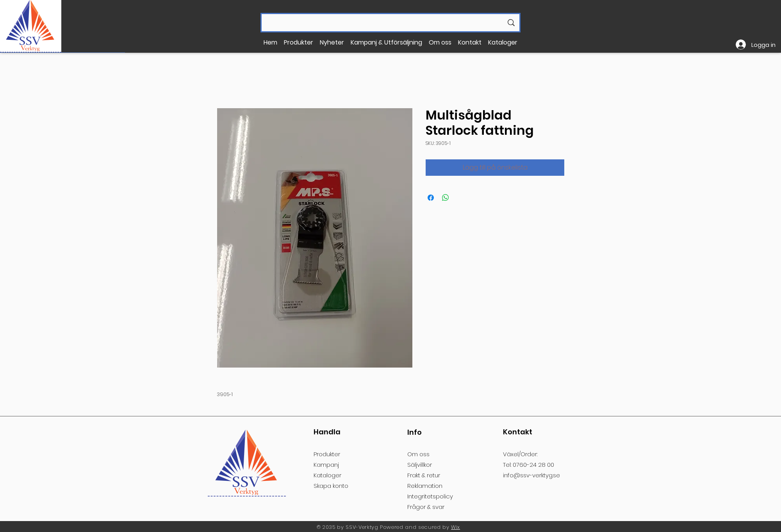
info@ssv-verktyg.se (531, 475)
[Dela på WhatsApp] (446, 198)
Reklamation (425, 486)
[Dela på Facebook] (431, 198)
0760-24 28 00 (533, 465)
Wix (456, 527)
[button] (299, 42)
